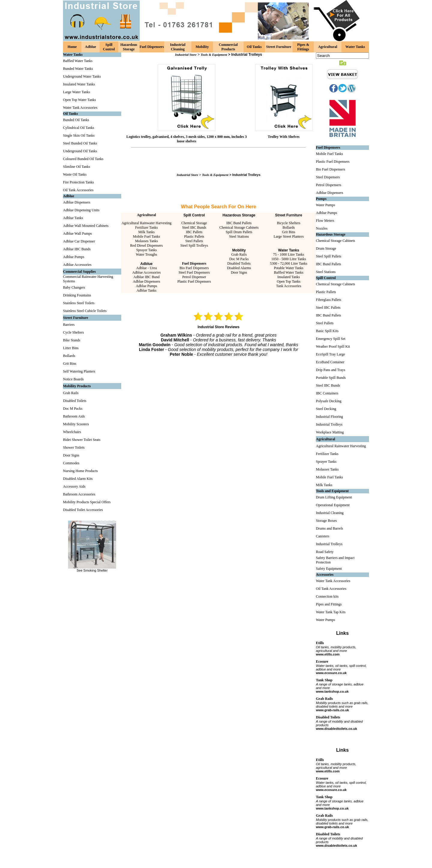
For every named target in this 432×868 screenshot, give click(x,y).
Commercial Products (228, 47)
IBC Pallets (194, 232)
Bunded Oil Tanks (76, 120)
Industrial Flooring (329, 417)
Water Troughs (147, 254)
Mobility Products (77, 386)
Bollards (69, 356)
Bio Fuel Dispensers (194, 268)
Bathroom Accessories (79, 494)
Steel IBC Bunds (194, 227)
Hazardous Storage (129, 47)
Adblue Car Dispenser (79, 241)
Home (72, 47)
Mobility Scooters (76, 424)
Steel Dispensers (328, 177)
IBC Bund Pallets (239, 223)
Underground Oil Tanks (80, 151)
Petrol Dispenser (194, 277)
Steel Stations (239, 236)
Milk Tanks (147, 232)
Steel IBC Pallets (328, 308)
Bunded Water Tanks (78, 69)
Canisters (323, 536)
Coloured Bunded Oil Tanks (83, 159)
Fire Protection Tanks (78, 182)
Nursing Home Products (80, 471)
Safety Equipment (329, 569)
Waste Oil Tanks (75, 174)
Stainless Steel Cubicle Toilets (85, 311)
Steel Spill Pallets (329, 256)
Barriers (69, 325)
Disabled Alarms (239, 268)
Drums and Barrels (330, 528)
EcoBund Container (330, 362)
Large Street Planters (289, 236)
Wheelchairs (72, 432)
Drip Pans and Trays (331, 370)
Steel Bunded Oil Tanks (80, 143)
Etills (320, 643)
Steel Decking (326, 409)
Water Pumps (325, 205)
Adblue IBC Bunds (77, 249)
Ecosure (322, 661)
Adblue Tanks (73, 218)
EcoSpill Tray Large (330, 354)
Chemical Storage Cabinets (239, 227)
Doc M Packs (73, 409)
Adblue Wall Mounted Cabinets (86, 226)
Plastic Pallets (194, 236)
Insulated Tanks (288, 277)
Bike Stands (72, 340)
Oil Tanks (254, 47)
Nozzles (322, 228)
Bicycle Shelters (289, 223)
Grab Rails (71, 393)
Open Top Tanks (289, 281)
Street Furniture (279, 47)
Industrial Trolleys (329, 424)
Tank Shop (324, 680)
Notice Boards (73, 379)
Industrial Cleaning (178, 47)
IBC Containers (327, 393)
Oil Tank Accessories (78, 190)
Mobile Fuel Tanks (146, 236)
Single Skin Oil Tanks (79, 135)
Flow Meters (325, 221)
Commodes (71, 463)
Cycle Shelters (73, 332)
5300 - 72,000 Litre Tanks (289, 263)
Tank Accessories (288, 286)
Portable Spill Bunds (331, 378)
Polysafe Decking (329, 401)
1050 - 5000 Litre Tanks (289, 259)
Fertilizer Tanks (147, 227)
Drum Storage (326, 248)
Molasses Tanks (146, 241)
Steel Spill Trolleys (194, 245)
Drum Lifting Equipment (334, 497)
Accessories (325, 575)
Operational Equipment (333, 505)
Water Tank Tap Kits (331, 612)
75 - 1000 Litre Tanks (289, 254)
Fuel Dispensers (152, 47)
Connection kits (327, 596)
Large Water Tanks (76, 92)
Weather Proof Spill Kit (333, 346)
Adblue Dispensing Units (81, 210)
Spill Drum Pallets (239, 232)
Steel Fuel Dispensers (194, 272)
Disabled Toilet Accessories (83, 510)
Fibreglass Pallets (328, 300)
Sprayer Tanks (147, 250)
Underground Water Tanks (82, 76)
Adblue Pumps (74, 257)
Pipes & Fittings (303, 47)
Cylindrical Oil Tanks (79, 128)
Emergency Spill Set (331, 339)
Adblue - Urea (147, 268)
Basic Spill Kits (327, 331)
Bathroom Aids (74, 416)
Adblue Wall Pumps (77, 233)
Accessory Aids (74, 486)
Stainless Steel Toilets (79, 303)
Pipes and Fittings (329, 604)
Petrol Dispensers (328, 185)
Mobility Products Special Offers (87, 502)
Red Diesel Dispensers (147, 245)
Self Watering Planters (79, 371)
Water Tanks (355, 47)
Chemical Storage (194, 223)
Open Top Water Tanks (79, 100)
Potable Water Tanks (289, 268)
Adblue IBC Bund (147, 277)
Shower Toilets (74, 447)
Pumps (321, 199)
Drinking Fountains (77, 295)
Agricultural (328, 47)
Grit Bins (70, 364)
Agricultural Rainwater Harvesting (147, 223)
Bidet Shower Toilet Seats (82, 440)
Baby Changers (74, 287)
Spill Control (109, 47)
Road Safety (325, 552)
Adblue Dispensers (77, 202)
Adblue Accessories (77, 265)
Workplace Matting (330, 432)
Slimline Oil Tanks (76, 167)
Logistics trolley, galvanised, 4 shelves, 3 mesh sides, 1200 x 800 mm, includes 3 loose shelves (186, 139)
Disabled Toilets (75, 401)
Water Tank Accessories (80, 108)
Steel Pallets (194, 241)
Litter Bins (71, 348)
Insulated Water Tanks (79, 84)
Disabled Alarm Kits (78, 479)
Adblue (90, 47)
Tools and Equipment (332, 491)
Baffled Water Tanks (78, 61)
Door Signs (71, 455)
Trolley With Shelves (284, 137)
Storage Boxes (326, 521)
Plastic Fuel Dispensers (194, 281)
